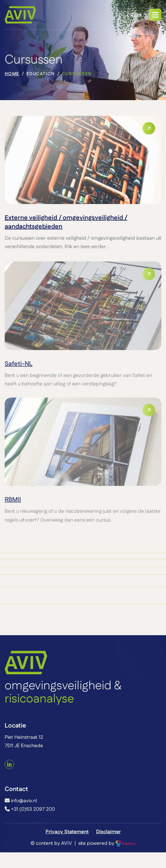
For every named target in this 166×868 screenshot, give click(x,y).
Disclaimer (108, 832)
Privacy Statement (67, 832)
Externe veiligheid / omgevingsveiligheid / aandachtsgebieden (66, 222)
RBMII (13, 503)
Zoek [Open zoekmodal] (132, 15)
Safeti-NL (19, 367)
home (12, 75)
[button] (155, 15)
